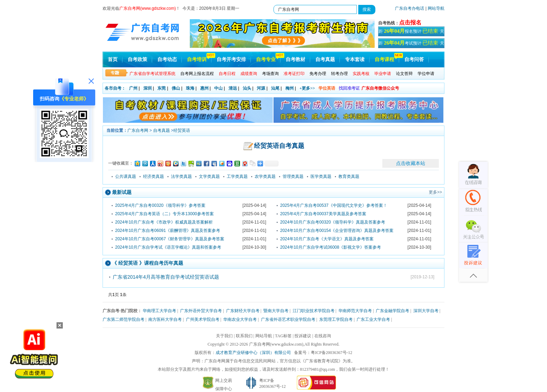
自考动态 (167, 59)
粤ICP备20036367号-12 (332, 353)
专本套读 (355, 59)
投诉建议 (303, 336)
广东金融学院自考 (392, 311)
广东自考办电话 (410, 8)
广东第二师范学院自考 (123, 319)
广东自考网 (138, 130)
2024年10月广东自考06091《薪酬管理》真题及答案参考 (168, 231)
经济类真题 (153, 176)
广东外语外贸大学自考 (201, 311)
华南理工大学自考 (159, 311)
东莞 (162, 88)
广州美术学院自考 (203, 319)
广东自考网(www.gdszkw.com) (276, 344)
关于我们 (224, 336)
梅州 (290, 88)
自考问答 (414, 59)
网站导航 (436, 8)
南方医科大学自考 (165, 319)
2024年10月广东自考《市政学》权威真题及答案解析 (164, 222)
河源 (261, 88)
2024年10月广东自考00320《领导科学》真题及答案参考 (333, 222)
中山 (218, 88)
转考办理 (339, 74)
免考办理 (318, 74)
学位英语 (327, 88)
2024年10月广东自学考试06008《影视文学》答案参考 (331, 247)
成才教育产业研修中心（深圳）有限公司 (253, 353)
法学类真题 (181, 176)
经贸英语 (182, 130)
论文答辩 (404, 74)
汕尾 (275, 88)
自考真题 (325, 59)
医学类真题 (321, 176)
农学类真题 (265, 176)
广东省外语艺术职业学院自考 (288, 319)
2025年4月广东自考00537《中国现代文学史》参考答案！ (334, 205)
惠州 (204, 88)
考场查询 (270, 74)
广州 (133, 88)
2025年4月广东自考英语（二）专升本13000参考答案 (164, 214)
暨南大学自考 (276, 311)
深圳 (148, 88)
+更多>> (307, 88)
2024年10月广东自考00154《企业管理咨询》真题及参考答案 (337, 231)
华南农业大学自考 (240, 319)
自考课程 (384, 59)
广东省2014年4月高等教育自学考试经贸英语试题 (166, 277)
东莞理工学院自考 (336, 319)
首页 (113, 59)
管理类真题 (293, 176)
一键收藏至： (121, 163)
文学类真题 (209, 176)
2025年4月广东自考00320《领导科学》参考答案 (160, 205)
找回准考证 (349, 88)
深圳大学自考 (426, 311)
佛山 (176, 88)
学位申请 (426, 74)
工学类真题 (237, 176)
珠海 (190, 88)
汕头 (247, 88)
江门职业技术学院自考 (314, 311)
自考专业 (266, 59)
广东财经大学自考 (243, 311)
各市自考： (115, 88)
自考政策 (137, 59)
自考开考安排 (231, 59)
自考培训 (197, 59)
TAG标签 (283, 336)
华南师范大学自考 (355, 311)
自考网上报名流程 (197, 74)
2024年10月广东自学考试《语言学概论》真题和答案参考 (168, 247)
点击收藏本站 (411, 163)
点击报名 (410, 22)
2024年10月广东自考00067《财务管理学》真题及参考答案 (170, 239)
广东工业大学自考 (373, 319)
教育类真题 (349, 176)
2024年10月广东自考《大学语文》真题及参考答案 (327, 239)
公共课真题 (126, 176)
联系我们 (244, 336)
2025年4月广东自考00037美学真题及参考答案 (323, 214)
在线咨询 (323, 336)
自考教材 (295, 59)
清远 (233, 88)
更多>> (435, 192)
